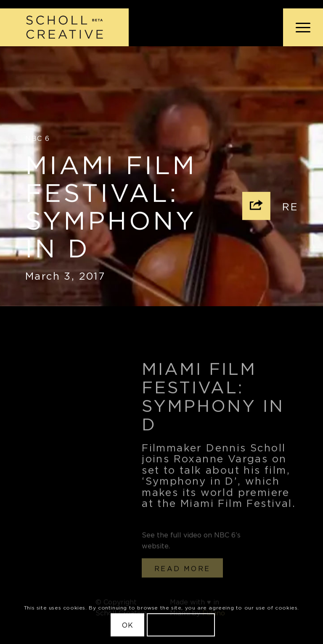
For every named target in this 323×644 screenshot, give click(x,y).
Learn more (181, 625)
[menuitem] (299, 27)
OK (128, 625)
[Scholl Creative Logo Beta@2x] (64, 27)
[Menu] (299, 27)
